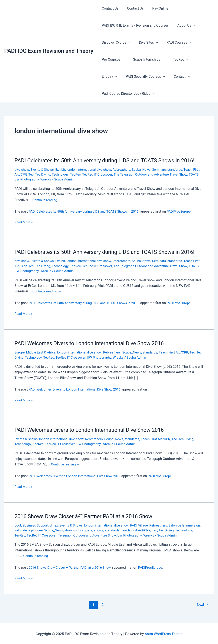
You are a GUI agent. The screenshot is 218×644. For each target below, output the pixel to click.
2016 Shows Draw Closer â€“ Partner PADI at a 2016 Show (86, 516)
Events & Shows (43, 170)
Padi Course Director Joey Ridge (127, 94)
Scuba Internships (146, 60)
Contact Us (109, 8)
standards (180, 170)
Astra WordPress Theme (163, 633)
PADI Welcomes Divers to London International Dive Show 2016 (92, 343)
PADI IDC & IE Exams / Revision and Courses (134, 25)
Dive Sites (146, 43)
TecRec (176, 60)
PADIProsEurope (183, 211)
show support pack (98, 530)
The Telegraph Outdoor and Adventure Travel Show (162, 174)
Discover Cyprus (115, 43)
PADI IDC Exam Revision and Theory (49, 51)
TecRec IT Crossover (107, 174)
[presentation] (191, 26)
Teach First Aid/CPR (179, 352)
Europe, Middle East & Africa (36, 352)
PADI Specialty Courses (121, 77)
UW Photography (39, 179)
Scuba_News (145, 170)
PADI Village (143, 525)
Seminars (164, 170)
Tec (39, 174)
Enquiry (198, 60)
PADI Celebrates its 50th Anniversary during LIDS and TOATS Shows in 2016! (108, 160)
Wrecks (59, 179)
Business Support (36, 525)
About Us (184, 26)
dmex (55, 525)
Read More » (24, 222)
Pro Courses (112, 60)
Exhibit (62, 170)
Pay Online (156, 8)
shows (118, 530)
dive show (22, 170)
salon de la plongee (46, 530)
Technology (69, 174)
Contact (155, 77)
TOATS (20, 179)
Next (202, 604)
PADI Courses (175, 43)
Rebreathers (125, 170)
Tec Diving (51, 174)
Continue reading (47, 200)
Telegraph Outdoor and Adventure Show (108, 535)
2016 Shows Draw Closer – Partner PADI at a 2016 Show (71, 567)
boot (18, 525)
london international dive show (91, 170)
